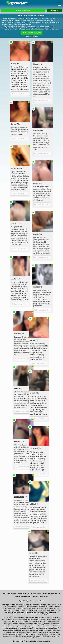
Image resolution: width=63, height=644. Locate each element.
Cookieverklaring (54, 593)
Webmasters (44, 596)
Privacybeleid (42, 593)
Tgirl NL (29, 601)
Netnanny (20, 627)
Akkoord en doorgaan (32, 33)
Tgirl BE (22, 601)
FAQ (5, 593)
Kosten (33, 593)
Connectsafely (29, 627)
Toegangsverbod (24, 593)
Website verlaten (32, 36)
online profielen (39, 601)
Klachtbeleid (12, 593)
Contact (35, 596)
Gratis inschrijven (23, 11)
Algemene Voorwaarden (23, 596)
